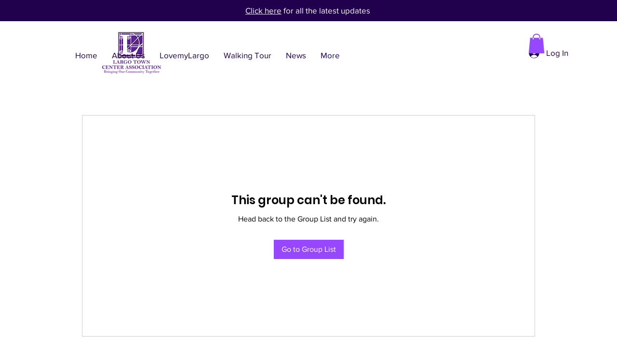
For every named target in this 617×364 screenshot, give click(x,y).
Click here (263, 10)
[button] (537, 44)
